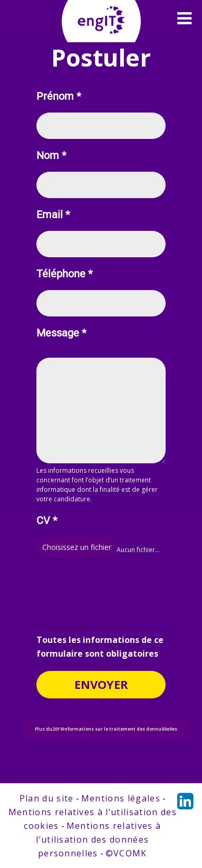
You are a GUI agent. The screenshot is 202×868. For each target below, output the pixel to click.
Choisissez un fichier (77, 547)
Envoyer (101, 684)
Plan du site (47, 798)
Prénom (59, 96)
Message (61, 333)
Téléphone (65, 274)
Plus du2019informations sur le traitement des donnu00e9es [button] (106, 729)
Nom (51, 156)
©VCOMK (126, 853)
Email (53, 215)
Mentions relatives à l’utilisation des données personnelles (98, 839)
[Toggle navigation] (184, 18)
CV (47, 521)
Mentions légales (121, 798)
